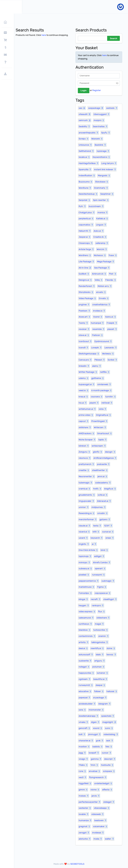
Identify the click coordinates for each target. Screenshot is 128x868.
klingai (83, 599)
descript (110, 759)
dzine (111, 648)
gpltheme (98, 378)
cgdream (85, 679)
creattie (84, 470)
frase (113, 255)
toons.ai (111, 317)
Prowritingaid (100, 421)
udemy (84, 378)
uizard (83, 538)
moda (98, 839)
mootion (84, 747)
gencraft (85, 728)
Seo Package (102, 268)
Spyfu (106, 133)
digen (95, 722)
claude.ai (85, 526)
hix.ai (83, 403)
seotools (112, 108)
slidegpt (109, 802)
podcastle (103, 464)
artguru (100, 661)
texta (97, 526)
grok (100, 740)
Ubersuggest (102, 114)
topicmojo (85, 556)
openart (100, 569)
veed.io (84, 390)
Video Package (87, 298)
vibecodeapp (102, 808)
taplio (103, 440)
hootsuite (107, 765)
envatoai (95, 771)
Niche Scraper (87, 440)
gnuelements (87, 495)
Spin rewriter (101, 200)
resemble (99, 329)
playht (94, 403)
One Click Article (88, 550)
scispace (109, 771)
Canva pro (85, 360)
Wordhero (85, 255)
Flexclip (111, 280)
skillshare (85, 427)
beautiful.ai (100, 679)
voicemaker (100, 826)
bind (104, 550)
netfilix (105, 372)
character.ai (86, 740)
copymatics (86, 225)
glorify (98, 452)
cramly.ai (85, 489)
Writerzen (100, 427)
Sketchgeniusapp (89, 354)
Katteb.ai (102, 219)
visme (95, 790)
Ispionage (103, 151)
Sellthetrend (86, 151)
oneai (110, 538)
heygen (84, 605)
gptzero (105, 519)
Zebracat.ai (104, 501)
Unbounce (85, 145)
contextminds (87, 636)
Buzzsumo (86, 182)
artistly (84, 642)
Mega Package (106, 261)
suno (109, 728)
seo (82, 108)
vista (103, 409)
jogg (82, 753)
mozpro (99, 120)
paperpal (85, 697)
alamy (97, 366)
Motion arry (105, 286)
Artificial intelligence (105, 458)
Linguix (101, 225)
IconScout (85, 341)
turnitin (111, 397)
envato (101, 292)
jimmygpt (95, 734)
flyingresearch (98, 777)
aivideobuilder (87, 704)
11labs (83, 765)
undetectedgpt (103, 783)
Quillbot (84, 274)
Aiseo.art (85, 317)
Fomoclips (85, 593)
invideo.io (99, 311)
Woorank (97, 139)
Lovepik (97, 347)
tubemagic (86, 483)
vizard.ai (84, 532)
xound (98, 728)
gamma (96, 759)
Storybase (102, 182)
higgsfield (85, 783)
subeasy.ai (85, 569)
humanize (85, 820)
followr (99, 691)
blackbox (85, 630)
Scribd (112, 360)
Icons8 (84, 347)
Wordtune (85, 188)
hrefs (97, 489)
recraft (96, 599)
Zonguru (85, 452)
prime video (86, 415)
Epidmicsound (103, 341)
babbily (98, 747)
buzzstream (96, 206)
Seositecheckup (88, 194)
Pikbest (100, 360)
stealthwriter (100, 470)
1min (94, 765)
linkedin (84, 366)
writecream (99, 446)
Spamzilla (85, 169)
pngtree (84, 304)
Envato (104, 298)
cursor (107, 753)
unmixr (84, 507)
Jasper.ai (85, 237)
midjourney (99, 507)
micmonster (96, 710)
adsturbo (85, 839)
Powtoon (85, 311)
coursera (97, 397)
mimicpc (85, 562)
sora (82, 710)
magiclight (109, 722)
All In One (85, 268)
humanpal (97, 323)
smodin (103, 513)
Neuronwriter (87, 477)
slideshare (103, 618)
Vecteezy (108, 354)
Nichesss (100, 255)
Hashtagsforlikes (89, 163)
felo (109, 747)
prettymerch (87, 464)
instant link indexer (105, 169)
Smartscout (105, 433)
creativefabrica (101, 304)
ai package (100, 697)
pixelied (84, 575)
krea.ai (83, 397)
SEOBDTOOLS (78, 864)
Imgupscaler (87, 501)
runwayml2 (86, 685)
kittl (96, 532)
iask (110, 740)
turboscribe (101, 630)
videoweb (98, 814)
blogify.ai (110, 489)
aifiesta (107, 790)
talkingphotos (100, 642)
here (45, 35)
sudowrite (85, 661)
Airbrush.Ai (99, 274)
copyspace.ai (103, 593)
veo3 (83, 777)
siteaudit (85, 114)
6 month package (102, 390)
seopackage (96, 108)
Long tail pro (109, 163)
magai (99, 624)
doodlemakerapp (89, 716)
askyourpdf (86, 654)
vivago (83, 759)
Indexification (87, 176)
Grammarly (101, 188)
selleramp (102, 243)
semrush (85, 120)
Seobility (84, 126)
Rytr (82, 206)
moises (84, 796)
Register (97, 90)
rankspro (98, 605)
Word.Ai (102, 249)
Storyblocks (86, 292)
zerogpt (84, 833)
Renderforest (87, 286)
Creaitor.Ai (100, 237)
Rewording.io (87, 513)
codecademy (103, 483)
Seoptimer (107, 194)
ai (94, 544)
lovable (84, 814)
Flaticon (98, 335)
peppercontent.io (89, 581)
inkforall (107, 403)
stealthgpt (110, 599)
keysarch (97, 538)
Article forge (86, 249)
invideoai (98, 833)
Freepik (112, 323)
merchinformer (88, 519)
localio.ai (84, 157)
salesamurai (86, 618)
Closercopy (86, 243)
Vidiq (99, 280)
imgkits (84, 544)
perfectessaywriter (90, 802)
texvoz (111, 654)
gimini (83, 790)
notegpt (84, 667)
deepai (101, 685)
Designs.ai (85, 280)
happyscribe (86, 673)
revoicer (84, 329)
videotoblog (111, 734)
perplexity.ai (86, 219)
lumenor (103, 673)
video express (87, 612)
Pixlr (113, 274)
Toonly (83, 323)
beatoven (101, 820)
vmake (84, 722)
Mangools (104, 176)
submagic (108, 581)
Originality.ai (104, 415)
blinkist (84, 446)
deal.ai (83, 648)
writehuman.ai (87, 409)
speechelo (108, 716)
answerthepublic (89, 133)
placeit (112, 329)
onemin (104, 636)
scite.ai (103, 495)
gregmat (85, 826)
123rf (108, 526)
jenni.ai (103, 477)
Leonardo (111, 347)
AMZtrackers (87, 433)
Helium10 (85, 231)
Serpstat (85, 200)
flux (102, 612)
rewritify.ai (97, 648)
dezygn (110, 452)
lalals (100, 654)
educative (85, 691)
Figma (102, 587)
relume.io (85, 458)
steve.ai (84, 335)
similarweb (104, 384)
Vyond (98, 317)
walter (109, 839)
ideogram (105, 704)
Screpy (84, 139)
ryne (82, 771)
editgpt (99, 556)
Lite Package (87, 261)
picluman (99, 667)
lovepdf (94, 753)
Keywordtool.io (101, 157)
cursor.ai (108, 532)
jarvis (96, 796)
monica (103, 212)
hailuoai (112, 691)
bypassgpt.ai (87, 384)
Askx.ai (99, 231)
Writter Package (88, 372)
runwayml (99, 575)
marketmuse (87, 587)
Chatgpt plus (87, 212)
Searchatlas (100, 126)
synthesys (85, 624)
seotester (85, 808)
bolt (82, 734)
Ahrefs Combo (102, 562)
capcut (84, 421)
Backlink (100, 145)
